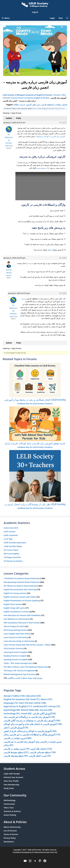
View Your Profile (11, 781)
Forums (57, 95)
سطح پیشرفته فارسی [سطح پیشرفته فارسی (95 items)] (16, 756)
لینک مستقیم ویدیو (43, 168)
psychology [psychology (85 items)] (12, 710)
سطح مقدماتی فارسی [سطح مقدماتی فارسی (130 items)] (43, 752)
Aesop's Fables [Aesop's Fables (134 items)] (14, 696)
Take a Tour (9, 808)
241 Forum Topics (11, 550)
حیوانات (58, 105)
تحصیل (65, 105)
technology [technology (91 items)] (12, 713)
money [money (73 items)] (54, 706)
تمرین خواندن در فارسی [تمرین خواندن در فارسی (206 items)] (18, 738)
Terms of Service (11, 834)
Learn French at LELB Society (16, 637)
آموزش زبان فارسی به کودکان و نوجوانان (51, 136)
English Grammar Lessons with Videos (20, 597)
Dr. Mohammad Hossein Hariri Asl (45, 852)
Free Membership (11, 785)
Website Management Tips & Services (20, 674)
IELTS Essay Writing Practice (15, 630)
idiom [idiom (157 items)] (46, 699)
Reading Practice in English (15, 656)
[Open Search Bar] (67, 18)
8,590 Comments (11, 535)
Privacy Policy (10, 838)
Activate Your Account (13, 777)
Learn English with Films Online (17, 634)
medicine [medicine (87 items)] (40, 706)
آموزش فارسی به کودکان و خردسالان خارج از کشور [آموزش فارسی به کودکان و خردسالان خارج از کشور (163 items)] (30, 731)
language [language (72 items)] (11, 703)
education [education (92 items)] (33, 696)
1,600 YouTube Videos (13, 546)
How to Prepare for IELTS (14, 626)
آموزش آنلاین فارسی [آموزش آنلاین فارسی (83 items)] (44, 713)
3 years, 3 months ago (38, 109)
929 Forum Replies (11, 554)
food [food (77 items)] (35, 699)
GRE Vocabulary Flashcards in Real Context (22, 623)
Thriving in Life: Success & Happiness (19, 671)
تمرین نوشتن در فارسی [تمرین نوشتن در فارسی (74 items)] (17, 749)
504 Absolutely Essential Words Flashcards (22, 582)
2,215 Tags (8, 539)
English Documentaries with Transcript (20, 589)
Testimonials (9, 804)
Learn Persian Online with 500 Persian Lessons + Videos (27, 645)
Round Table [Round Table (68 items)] (30, 710)
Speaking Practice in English (16, 659)
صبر (38, 105)
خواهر (50, 250)
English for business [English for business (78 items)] (17, 699)
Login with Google (12, 774)
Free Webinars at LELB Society (16, 619)
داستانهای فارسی (47, 105)
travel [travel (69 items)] (26, 713)
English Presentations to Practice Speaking (22, 601)
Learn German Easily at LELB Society (19, 641)
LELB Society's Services (13, 648)
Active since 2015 (11, 528)
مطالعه (16, 105)
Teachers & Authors (12, 811)
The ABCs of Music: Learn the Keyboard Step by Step (26, 667)
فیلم (34, 105)
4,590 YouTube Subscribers (15, 543)
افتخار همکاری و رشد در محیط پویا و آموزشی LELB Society (35, 400)
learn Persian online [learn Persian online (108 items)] (32, 703)
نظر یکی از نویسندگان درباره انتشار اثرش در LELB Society (35, 504)
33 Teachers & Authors (13, 561)
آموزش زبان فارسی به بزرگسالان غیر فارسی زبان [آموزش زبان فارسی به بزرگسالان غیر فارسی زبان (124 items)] (29, 717)
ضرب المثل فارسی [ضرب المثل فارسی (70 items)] (40, 756)
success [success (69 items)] (46, 710)
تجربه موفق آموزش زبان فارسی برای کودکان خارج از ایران (35, 443)
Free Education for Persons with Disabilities (22, 615)
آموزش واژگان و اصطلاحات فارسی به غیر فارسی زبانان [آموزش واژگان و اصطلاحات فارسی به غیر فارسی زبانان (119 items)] (32, 735)
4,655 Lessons (9, 532)
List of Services (10, 831)
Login (52, 18)
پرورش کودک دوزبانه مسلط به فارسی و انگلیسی (25, 678)
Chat (61, 18)
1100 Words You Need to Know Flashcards (21, 578)
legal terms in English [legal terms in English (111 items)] (18, 706)
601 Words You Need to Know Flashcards (21, 586)
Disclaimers (9, 842)
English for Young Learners (15, 593)
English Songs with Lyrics (14, 608)
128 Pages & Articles (12, 557)
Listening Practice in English (16, 652)
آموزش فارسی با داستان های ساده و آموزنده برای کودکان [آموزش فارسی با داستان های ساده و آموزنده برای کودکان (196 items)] (33, 724)
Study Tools (9, 788)
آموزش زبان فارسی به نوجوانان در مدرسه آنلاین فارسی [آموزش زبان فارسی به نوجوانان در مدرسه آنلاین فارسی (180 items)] (32, 721)
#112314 (63, 123)
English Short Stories (12, 604)
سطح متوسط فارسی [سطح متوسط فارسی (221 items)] (16, 752)
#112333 (63, 258)
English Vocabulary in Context (16, 612)
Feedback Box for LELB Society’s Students (35, 404)
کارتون (29, 105)
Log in (35, 12)
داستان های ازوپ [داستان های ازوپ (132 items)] (41, 749)
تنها (50, 327)
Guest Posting (10, 815)
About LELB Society (12, 827)
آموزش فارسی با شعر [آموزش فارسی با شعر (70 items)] (16, 728)
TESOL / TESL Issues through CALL (18, 663)
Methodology (10, 800)
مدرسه (23, 105)
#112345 (63, 293)
